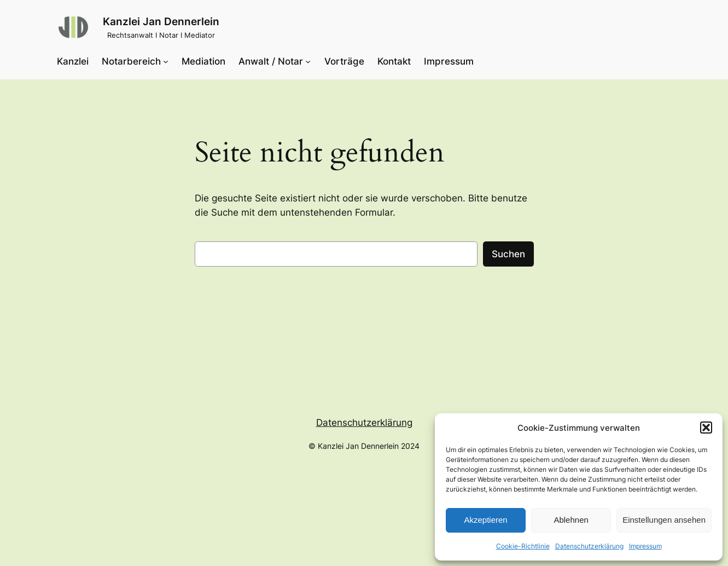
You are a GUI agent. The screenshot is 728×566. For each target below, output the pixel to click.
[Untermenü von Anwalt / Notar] (308, 61)
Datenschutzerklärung (589, 546)
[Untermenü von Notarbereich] (166, 61)
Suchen (508, 254)
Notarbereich (131, 61)
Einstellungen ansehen (664, 520)
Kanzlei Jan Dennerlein (161, 21)
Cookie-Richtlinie (523, 546)
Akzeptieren (485, 520)
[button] (706, 428)
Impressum (645, 546)
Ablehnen (571, 520)
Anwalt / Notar (271, 61)
